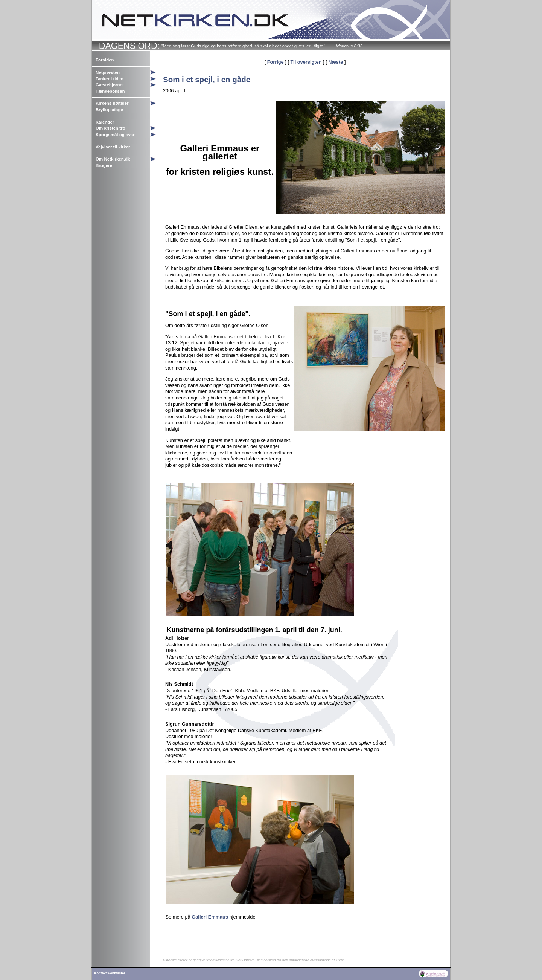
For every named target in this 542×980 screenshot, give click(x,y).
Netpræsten (108, 72)
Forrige (276, 62)
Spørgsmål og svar (115, 135)
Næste (336, 62)
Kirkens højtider (112, 103)
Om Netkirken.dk (113, 159)
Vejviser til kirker (113, 147)
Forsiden (105, 60)
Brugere (104, 165)
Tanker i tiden (110, 79)
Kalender (105, 122)
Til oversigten (306, 62)
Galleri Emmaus (210, 917)
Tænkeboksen (110, 91)
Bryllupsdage (109, 110)
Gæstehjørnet (110, 85)
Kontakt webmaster (110, 973)
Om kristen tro (110, 128)
